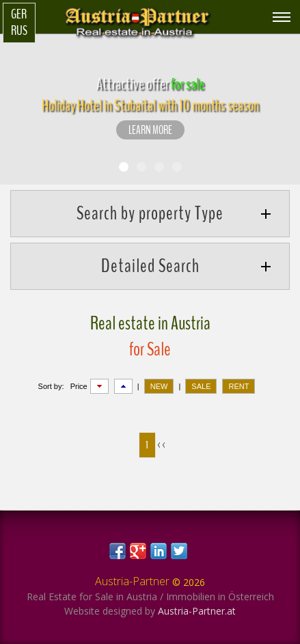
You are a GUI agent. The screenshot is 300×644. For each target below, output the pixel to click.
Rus (19, 31)
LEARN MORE (150, 131)
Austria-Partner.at (197, 611)
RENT (238, 386)
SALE (201, 386)
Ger (19, 14)
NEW (159, 386)
